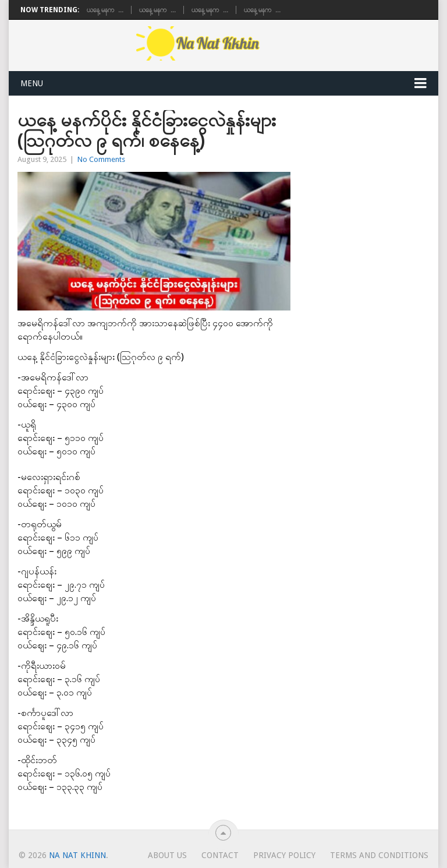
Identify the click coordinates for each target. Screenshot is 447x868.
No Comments (101, 159)
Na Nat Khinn (77, 855)
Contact (220, 855)
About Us (167, 855)
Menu (32, 83)
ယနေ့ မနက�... (105, 10)
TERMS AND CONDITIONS (379, 855)
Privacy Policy (284, 855)
